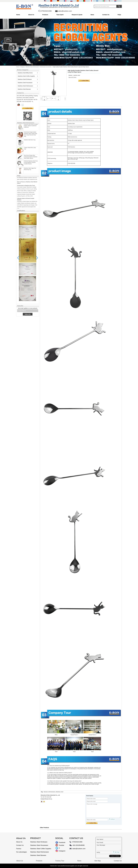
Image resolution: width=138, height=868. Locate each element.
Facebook (60, 842)
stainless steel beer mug (30, 141)
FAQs (119, 15)
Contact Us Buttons (115, 856)
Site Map (98, 861)
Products (45, 15)
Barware (46, 792)
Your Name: (100, 839)
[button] (67, 64)
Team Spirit (60, 15)
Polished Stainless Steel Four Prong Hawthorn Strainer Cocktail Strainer (31, 164)
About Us (31, 15)
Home (18, 15)
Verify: (98, 852)
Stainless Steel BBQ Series (25, 73)
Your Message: (101, 845)
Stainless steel (60, 792)
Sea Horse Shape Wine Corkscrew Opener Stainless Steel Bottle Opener (31, 158)
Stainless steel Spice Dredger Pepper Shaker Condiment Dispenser (31, 127)
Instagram (60, 851)
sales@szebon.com (65, 11)
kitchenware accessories (46, 67)
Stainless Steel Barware (24, 89)
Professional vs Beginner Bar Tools (26, 187)
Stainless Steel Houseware (25, 83)
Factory (19, 849)
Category (22, 67)
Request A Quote (77, 15)
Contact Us (106, 15)
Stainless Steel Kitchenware (32, 67)
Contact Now (28, 108)
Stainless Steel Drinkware (25, 79)
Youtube (60, 845)
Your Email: (100, 842)
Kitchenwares (52, 792)
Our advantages (22, 852)
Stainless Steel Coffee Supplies (26, 76)
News (92, 15)
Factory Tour (60, 861)
